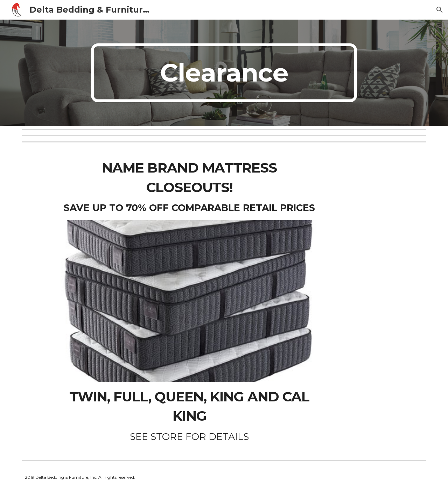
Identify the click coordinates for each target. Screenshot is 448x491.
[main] (224, 73)
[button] (440, 10)
